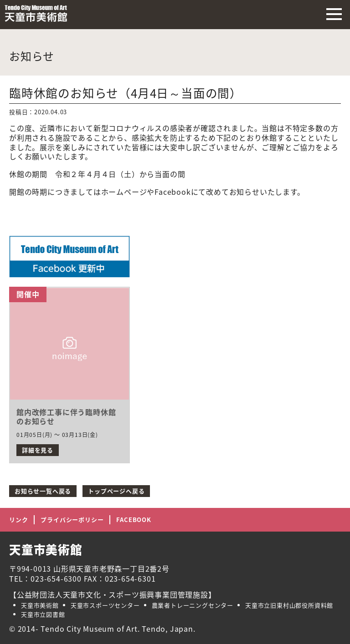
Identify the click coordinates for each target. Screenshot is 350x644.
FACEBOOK (134, 520)
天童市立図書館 (43, 614)
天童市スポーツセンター (105, 605)
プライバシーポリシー (72, 520)
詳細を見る (38, 450)
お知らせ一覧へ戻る (43, 491)
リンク (18, 520)
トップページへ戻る (116, 491)
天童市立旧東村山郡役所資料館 (289, 605)
